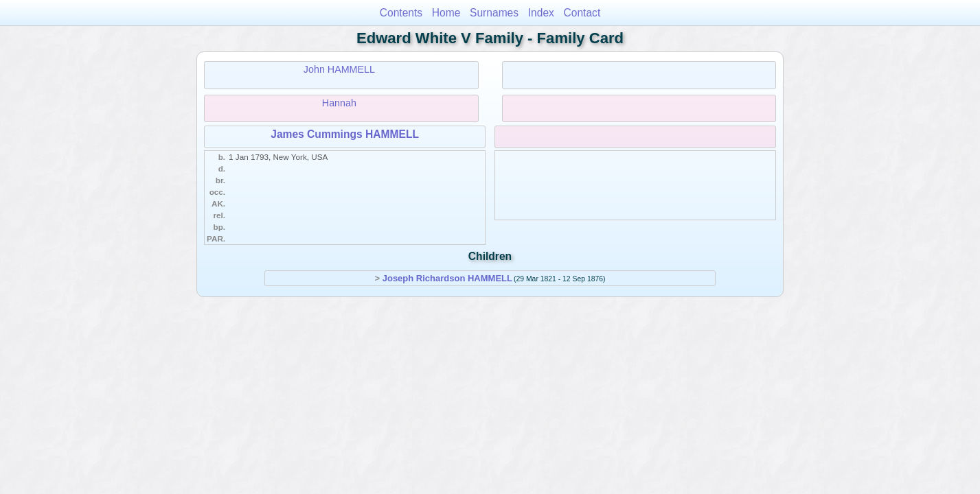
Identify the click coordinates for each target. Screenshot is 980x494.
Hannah (339, 103)
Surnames (494, 13)
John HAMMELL (339, 69)
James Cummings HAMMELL (345, 134)
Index (541, 13)
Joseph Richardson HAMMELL (447, 278)
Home (446, 13)
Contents (401, 13)
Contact (582, 13)
